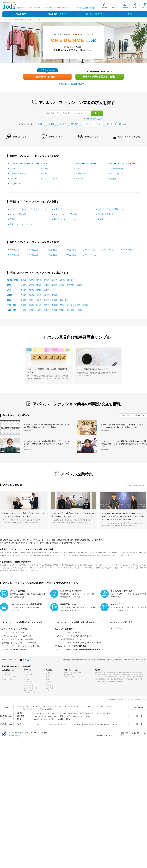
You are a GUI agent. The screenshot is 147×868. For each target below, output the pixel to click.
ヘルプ (143, 660)
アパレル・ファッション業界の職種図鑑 (71, 646)
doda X (88, 716)
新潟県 (23, 295)
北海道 (23, 280)
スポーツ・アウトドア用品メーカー (112, 209)
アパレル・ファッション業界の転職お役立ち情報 (75, 622)
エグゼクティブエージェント (49, 716)
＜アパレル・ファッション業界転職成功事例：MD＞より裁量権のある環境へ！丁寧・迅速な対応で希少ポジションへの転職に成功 (124, 444)
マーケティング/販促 (18, 174)
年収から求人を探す (92, 137)
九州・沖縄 (12, 310)
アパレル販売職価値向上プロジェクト (72, 639)
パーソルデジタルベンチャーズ (27, 709)
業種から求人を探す (56, 137)
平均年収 (135, 677)
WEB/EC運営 (81, 174)
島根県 (31, 305)
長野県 (54, 295)
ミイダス (68, 716)
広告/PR (46, 174)
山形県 (62, 280)
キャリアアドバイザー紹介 (121, 622)
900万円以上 (71, 255)
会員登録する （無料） (47, 77)
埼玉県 (47, 285)
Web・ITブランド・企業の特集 (14, 650)
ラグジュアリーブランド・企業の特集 (17, 636)
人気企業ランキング (125, 677)
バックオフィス (16, 184)
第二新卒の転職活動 (111, 677)
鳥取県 (23, 305)
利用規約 (66, 660)
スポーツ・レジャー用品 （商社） (67, 214)
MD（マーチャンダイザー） (87, 164)
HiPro (68, 719)
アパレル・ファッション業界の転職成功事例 (74, 636)
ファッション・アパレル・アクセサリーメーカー (29, 209)
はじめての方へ (7, 672)
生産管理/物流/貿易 (116, 169)
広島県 (47, 305)
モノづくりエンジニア (31, 675)
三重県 (47, 290)
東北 (48, 675)
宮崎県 (62, 310)
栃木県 (31, 285)
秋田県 (54, 280)
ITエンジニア (28, 672)
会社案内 (112, 700)
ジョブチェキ (50, 713)
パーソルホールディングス (25, 706)
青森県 (31, 280)
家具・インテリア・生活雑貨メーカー (24, 224)
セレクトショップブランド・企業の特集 (17, 639)
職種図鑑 (112, 681)
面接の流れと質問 (127, 675)
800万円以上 (52, 255)
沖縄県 (79, 310)
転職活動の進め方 (100, 672)
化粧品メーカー (104, 219)
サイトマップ (135, 660)
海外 (48, 690)
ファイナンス (28, 681)
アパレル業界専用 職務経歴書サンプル (93, 369)
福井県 (47, 295)
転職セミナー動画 (69, 677)
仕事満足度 (129, 679)
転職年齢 (109, 679)
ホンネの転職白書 (102, 681)
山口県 (54, 305)
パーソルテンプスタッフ (44, 706)
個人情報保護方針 (14, 736)
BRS (62, 716)
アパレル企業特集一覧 (136, 485)
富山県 (31, 295)
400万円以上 (52, 250)
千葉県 (54, 285)
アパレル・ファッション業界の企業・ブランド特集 (21, 622)
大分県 (54, 310)
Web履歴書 (125, 8)
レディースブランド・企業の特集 (15, 629)
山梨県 (79, 285)
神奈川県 (71, 285)
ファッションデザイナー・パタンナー (24, 164)
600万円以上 (128, 250)
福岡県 (23, 310)
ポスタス (93, 724)
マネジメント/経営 (50, 179)
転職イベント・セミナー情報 (73, 672)
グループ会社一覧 (138, 708)
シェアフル (43, 719)
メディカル (28, 677)
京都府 (31, 300)
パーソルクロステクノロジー (90, 706)
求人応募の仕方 (114, 675)
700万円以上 (34, 255)
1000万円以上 (91, 255)
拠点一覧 (121, 700)
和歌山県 (63, 300)
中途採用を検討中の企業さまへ (87, 8)
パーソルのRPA (39, 724)
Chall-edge (88, 713)
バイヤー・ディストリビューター (122, 164)
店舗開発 (112, 179)
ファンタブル (61, 713)
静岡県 (31, 290)
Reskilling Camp (104, 724)
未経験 (40, 124)
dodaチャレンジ (78, 716)
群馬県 (39, 285)
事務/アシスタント (116, 174)
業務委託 (75, 124)
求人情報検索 (6, 675)
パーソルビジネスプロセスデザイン (66, 706)
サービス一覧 (138, 716)
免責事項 (127, 660)
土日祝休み (122, 124)
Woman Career (29, 690)
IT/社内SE (14, 179)
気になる (115, 8)
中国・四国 (12, 305)
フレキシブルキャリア (75, 713)
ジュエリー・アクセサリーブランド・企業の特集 (21, 646)
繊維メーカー (59, 209)
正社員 (110, 124)
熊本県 (47, 310)
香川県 (70, 305)
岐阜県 (23, 290)
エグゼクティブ (29, 686)
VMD (45, 164)
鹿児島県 (71, 310)
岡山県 (39, 305)
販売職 (45, 169)
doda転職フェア (69, 675)
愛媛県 (77, 305)
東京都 (62, 285)
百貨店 (12, 219)
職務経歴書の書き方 (125, 672)
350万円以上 (34, 250)
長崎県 (39, 310)
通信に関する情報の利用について (80, 660)
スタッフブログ (117, 628)
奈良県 (54, 300)
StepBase (114, 724)
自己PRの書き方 (103, 675)
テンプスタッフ (39, 713)
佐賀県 (31, 310)
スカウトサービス (7, 679)
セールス (27, 679)
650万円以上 (15, 255)
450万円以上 (71, 250)
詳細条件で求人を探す (94, 119)
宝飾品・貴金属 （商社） (108, 214)
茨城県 (23, 285)
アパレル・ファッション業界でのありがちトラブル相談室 (79, 643)
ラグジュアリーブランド (93, 124)
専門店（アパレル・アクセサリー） (68, 219)
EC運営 (51, 124)
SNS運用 (63, 124)
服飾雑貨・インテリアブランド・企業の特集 (19, 643)
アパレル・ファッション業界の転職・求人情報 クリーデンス (20, 19)
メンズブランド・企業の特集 (13, 632)
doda (35, 716)
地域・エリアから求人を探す (129, 137)
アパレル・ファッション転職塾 (69, 632)
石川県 (39, 295)
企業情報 (119, 681)
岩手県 (39, 280)
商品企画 (79, 179)
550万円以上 (109, 250)
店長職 (12, 169)
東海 (9, 290)
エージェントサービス (9, 677)
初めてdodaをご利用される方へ (73, 84)
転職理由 (102, 679)
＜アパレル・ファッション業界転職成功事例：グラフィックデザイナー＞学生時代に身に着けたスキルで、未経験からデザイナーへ (47, 444)
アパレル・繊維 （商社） (19, 214)
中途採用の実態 (119, 679)
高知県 (85, 305)
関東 (9, 285)
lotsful (36, 719)
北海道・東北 (12, 280)
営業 (78, 169)
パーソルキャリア (107, 706)
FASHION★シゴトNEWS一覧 (133, 415)
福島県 (70, 280)
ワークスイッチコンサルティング (57, 724)
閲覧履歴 (105, 8)
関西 (9, 300)
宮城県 (47, 280)
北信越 (10, 295)
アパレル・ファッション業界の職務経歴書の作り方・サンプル (79, 650)
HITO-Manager (75, 724)
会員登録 (135, 8)
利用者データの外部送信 (114, 660)
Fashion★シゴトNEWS (64, 629)
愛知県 (39, 290)
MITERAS (85, 724)
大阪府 (39, 300)
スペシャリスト (29, 684)
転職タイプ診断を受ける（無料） (100, 77)
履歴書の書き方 (112, 672)
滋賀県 (23, 300)
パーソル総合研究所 (46, 709)
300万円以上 (15, 250)
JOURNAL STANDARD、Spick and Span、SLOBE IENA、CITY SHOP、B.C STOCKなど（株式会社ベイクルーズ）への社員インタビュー (123, 516)
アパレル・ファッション (32, 692)
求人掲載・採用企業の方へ (136, 700)
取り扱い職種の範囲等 (98, 660)
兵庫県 (47, 300)
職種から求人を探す (20, 137)
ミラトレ (52, 719)
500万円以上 (90, 250)
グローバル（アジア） (31, 688)
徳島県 (62, 305)
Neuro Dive (61, 719)
